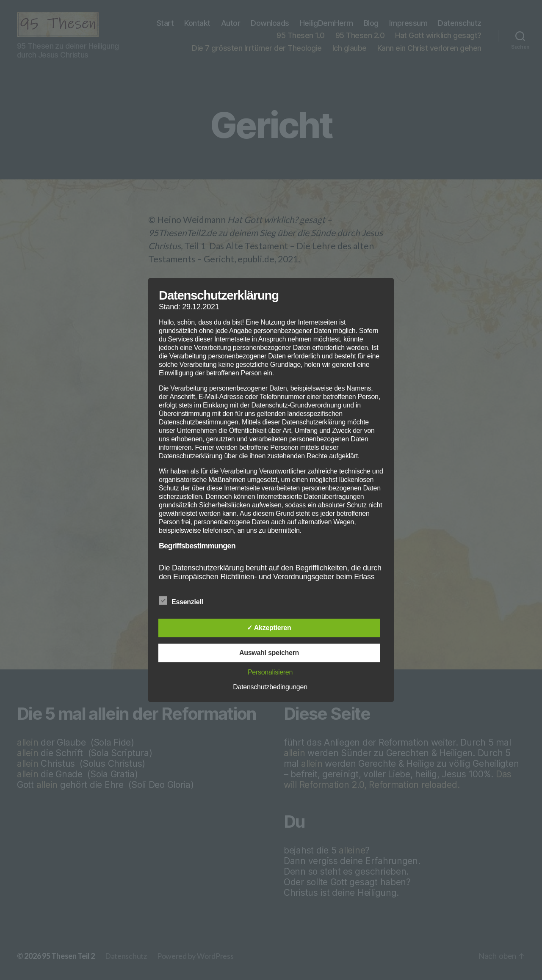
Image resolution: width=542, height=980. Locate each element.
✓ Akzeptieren (269, 628)
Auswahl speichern (269, 653)
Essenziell (185, 601)
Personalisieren (270, 672)
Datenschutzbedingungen (270, 687)
